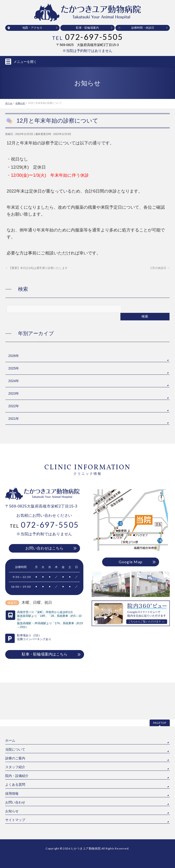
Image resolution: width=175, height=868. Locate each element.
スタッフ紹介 (15, 730)
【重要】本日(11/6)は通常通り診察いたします (36, 268)
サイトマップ (15, 783)
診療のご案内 (15, 721)
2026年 (14, 356)
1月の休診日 (160, 268)
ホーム (10, 703)
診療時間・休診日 (143, 28)
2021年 (14, 419)
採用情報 (12, 757)
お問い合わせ (15, 765)
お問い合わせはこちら (44, 548)
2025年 (14, 368)
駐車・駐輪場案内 (87, 28)
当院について (15, 712)
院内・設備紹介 (17, 739)
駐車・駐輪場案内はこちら (45, 654)
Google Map (131, 562)
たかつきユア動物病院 (86, 811)
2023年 (14, 393)
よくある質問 (15, 748)
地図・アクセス (32, 28)
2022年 (14, 406)
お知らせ (12, 774)
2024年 (14, 381)
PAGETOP (160, 686)
